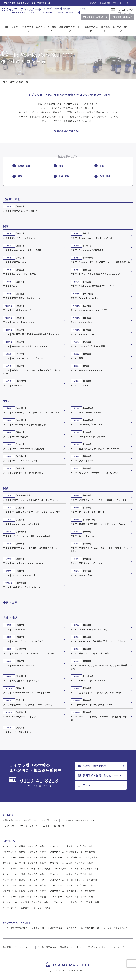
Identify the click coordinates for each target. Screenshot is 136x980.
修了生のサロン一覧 (122, 29)
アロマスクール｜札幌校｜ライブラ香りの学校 (24, 846)
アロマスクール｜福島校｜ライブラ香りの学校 (24, 852)
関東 (58, 166)
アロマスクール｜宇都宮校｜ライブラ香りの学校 (72, 852)
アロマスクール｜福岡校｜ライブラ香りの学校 (24, 897)
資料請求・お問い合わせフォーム (100, 775)
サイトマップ (118, 947)
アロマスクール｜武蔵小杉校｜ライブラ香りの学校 (26, 869)
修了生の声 (105, 29)
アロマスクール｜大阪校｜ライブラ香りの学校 (24, 874)
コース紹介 (52, 29)
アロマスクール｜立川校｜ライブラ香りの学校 (24, 863)
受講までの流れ (91, 29)
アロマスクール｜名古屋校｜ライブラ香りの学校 (76, 869)
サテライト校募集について (116, 928)
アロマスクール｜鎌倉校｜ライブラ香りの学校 (71, 874)
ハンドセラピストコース (53, 826)
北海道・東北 (21, 166)
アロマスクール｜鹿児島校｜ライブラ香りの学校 (76, 902)
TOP (7, 27)
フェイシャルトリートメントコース (78, 820)
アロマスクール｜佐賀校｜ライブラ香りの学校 (71, 897)
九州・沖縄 (102, 176)
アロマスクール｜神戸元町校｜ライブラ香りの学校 (73, 880)
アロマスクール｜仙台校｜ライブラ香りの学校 (71, 846)
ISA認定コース (31, 820)
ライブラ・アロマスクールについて (28, 29)
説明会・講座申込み (92, 766)
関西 (17, 176)
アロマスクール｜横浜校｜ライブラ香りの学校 (71, 863)
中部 (99, 166)
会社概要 (93, 3)
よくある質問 (105, 3)
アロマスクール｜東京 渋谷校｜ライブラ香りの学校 (74, 857)
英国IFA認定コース (11, 820)
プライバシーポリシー (122, 3)
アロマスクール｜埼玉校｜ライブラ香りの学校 (24, 857)
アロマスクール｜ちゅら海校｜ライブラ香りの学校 (26, 902)
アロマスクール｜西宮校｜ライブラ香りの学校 (24, 880)
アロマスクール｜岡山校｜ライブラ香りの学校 (24, 885)
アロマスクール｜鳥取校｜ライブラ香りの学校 (71, 885)
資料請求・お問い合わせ (71, 947)
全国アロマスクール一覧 (70, 29)
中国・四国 (61, 176)
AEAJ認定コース (50, 820)
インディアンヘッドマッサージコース (20, 826)
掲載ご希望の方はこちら (67, 131)
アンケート (87, 785)
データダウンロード (24, 947)
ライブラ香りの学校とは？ (15, 928)
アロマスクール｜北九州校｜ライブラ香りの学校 (72, 891)
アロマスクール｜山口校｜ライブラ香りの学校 (24, 891)
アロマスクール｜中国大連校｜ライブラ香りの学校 (26, 908)
